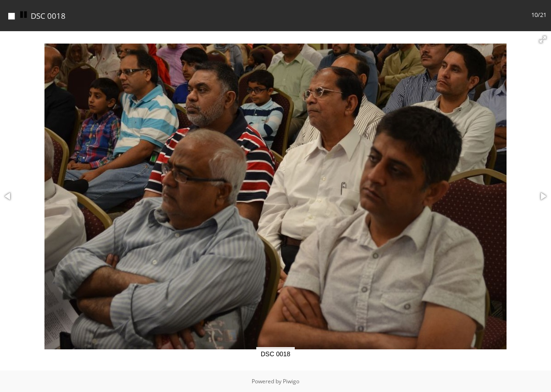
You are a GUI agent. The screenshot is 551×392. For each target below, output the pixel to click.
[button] (543, 39)
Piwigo (291, 381)
